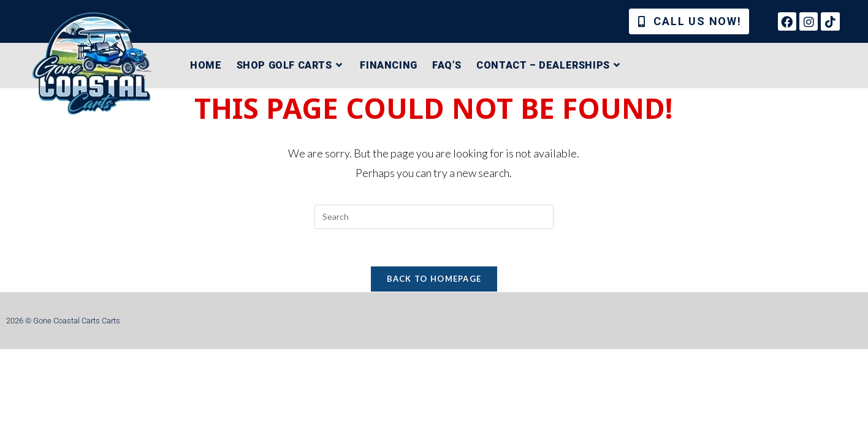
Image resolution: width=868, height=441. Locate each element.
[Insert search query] (434, 217)
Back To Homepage (434, 279)
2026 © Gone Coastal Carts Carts (63, 321)
